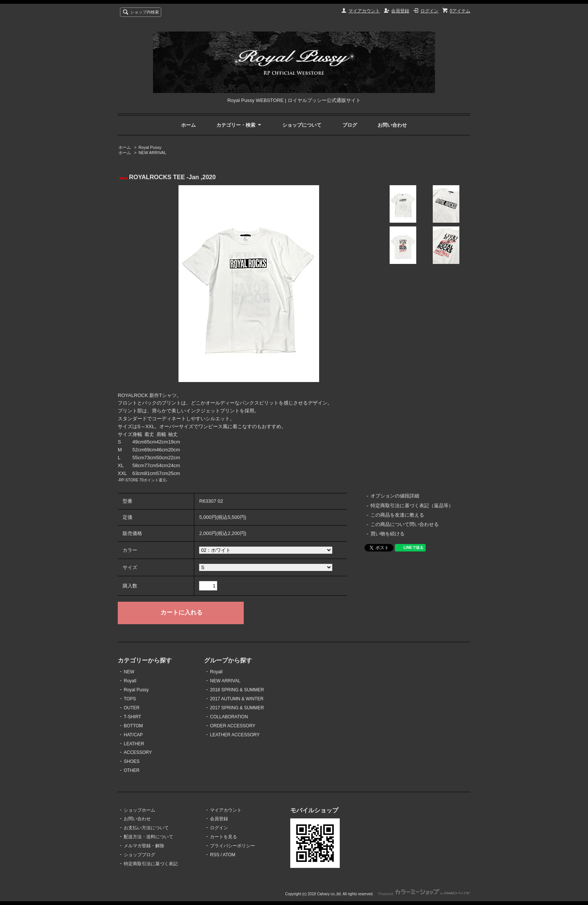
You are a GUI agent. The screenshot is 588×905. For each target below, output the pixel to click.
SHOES (132, 761)
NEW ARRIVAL (152, 153)
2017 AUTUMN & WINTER (237, 699)
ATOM (229, 855)
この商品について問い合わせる (405, 524)
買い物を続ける (388, 534)
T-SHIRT (132, 717)
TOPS (130, 699)
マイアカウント (364, 11)
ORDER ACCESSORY (233, 726)
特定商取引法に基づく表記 (151, 864)
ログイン (429, 11)
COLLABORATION (229, 717)
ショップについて (302, 125)
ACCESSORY (138, 752)
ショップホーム (139, 810)
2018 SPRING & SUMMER (237, 690)
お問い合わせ (392, 125)
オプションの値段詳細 (395, 496)
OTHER (132, 770)
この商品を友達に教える (397, 515)
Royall (130, 681)
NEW (129, 672)
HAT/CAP (133, 735)
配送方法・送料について (148, 837)
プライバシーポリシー (232, 846)
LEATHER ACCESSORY (235, 735)
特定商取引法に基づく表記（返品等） (412, 506)
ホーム (188, 125)
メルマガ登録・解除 (144, 846)
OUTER (132, 708)
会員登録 (400, 11)
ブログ (350, 125)
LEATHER (134, 744)
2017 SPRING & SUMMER (237, 708)
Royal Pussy (150, 147)
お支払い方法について (146, 828)
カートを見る (223, 837)
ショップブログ (139, 855)
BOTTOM (133, 726)
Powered (424, 894)
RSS (215, 855)
